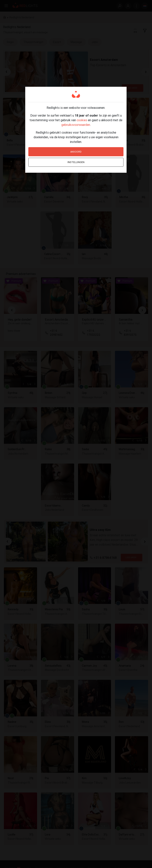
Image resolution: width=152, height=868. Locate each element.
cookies (82, 120)
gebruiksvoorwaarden (76, 125)
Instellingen (76, 162)
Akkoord (76, 152)
